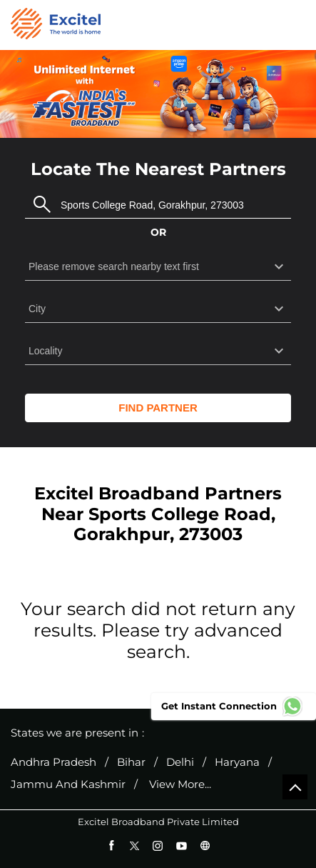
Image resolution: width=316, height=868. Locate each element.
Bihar (131, 762)
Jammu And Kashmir (68, 784)
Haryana (237, 762)
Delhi (180, 762)
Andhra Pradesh (53, 762)
